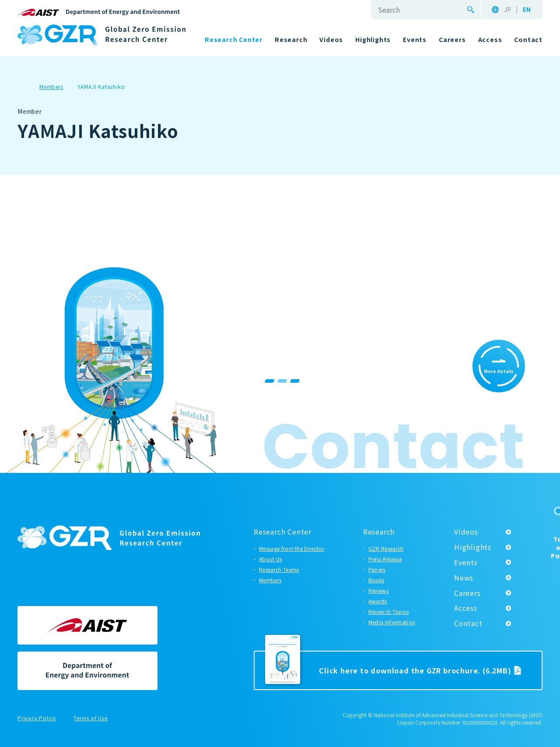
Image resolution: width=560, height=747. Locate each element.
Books (376, 580)
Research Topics (389, 611)
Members (270, 580)
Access (466, 608)
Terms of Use (91, 719)
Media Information (392, 622)
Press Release (385, 559)
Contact (468, 623)
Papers (377, 569)
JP (507, 10)
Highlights (473, 547)
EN (527, 10)
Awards (378, 601)
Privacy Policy (37, 719)
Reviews (378, 590)
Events (466, 562)
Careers (467, 593)
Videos (466, 532)
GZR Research (386, 548)
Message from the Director (292, 548)
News (464, 578)
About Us (271, 559)
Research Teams (279, 569)
